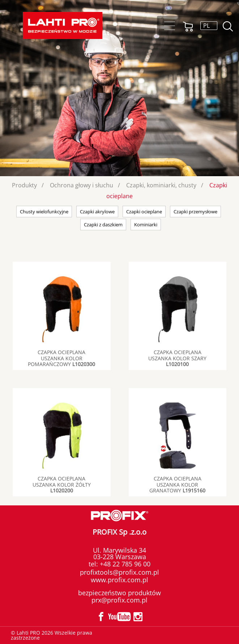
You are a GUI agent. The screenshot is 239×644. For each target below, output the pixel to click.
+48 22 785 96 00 (124, 564)
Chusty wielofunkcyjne (44, 212)
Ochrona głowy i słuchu (82, 185)
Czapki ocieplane (144, 212)
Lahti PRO (63, 25)
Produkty (24, 185)
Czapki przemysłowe (195, 212)
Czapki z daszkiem (103, 225)
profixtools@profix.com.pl (119, 572)
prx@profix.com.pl (119, 600)
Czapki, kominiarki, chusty (161, 185)
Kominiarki (146, 225)
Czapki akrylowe (97, 212)
